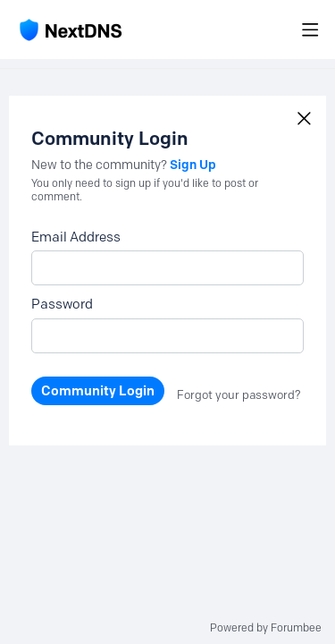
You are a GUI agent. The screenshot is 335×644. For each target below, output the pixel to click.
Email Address (76, 237)
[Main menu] (310, 30)
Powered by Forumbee (266, 628)
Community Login (98, 391)
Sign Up (193, 165)
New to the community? (100, 165)
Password (62, 304)
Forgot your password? (239, 394)
